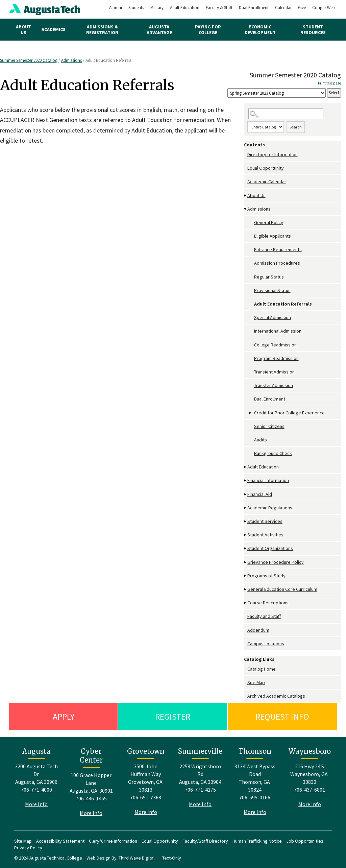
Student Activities (265, 535)
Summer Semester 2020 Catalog (29, 60)
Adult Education (185, 8)
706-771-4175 (200, 790)
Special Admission (273, 317)
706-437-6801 (310, 790)
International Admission (278, 331)
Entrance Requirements (278, 249)
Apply (64, 716)
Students (136, 8)
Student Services (265, 521)
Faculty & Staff (219, 8)
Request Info (282, 716)
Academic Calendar (267, 182)
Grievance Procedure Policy (276, 562)
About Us (23, 30)
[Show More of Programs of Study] (246, 576)
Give (302, 8)
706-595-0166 (255, 797)
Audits (261, 440)
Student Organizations (270, 548)
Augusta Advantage (159, 30)
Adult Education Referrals (283, 304)
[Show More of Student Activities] (246, 535)
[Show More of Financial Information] (246, 480)
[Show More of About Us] (246, 196)
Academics (54, 29)
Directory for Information (273, 154)
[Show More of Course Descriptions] (246, 603)
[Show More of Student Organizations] (246, 548)
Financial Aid (260, 494)
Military (157, 8)
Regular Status (269, 277)
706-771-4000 (36, 790)
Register (173, 716)
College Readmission (275, 345)
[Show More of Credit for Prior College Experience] (251, 413)
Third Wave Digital (137, 858)
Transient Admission (274, 372)
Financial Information (268, 480)
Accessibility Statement (60, 841)
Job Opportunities (305, 841)
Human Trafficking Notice (257, 841)
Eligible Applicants (273, 236)
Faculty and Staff (264, 616)
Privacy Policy (28, 848)
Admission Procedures (277, 263)
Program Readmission (276, 358)
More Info (36, 804)
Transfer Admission (274, 385)
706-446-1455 (91, 798)
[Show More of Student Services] (246, 521)
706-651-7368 (146, 797)
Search (296, 127)
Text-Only (172, 858)
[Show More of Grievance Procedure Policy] (246, 562)
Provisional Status (272, 290)
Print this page (329, 83)
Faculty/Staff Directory (205, 841)
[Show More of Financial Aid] (246, 494)
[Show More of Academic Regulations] (246, 508)
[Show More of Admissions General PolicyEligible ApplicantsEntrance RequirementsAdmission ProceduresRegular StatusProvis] (246, 209)
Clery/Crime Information (113, 841)
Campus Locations (266, 644)
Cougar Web (324, 8)
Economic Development (260, 30)
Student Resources (313, 30)
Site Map (256, 682)
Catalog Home (262, 669)
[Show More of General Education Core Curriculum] (246, 589)
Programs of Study (266, 576)
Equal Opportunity (266, 168)
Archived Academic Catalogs (276, 696)
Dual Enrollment (254, 8)
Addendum (258, 630)
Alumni (116, 8)
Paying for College (208, 30)
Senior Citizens (269, 426)
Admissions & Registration (102, 30)
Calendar (283, 8)
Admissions (71, 60)
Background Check (273, 453)
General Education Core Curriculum (282, 589)
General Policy (269, 222)
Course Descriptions (268, 603)
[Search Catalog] (286, 114)
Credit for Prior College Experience (289, 413)
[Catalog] (277, 93)
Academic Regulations (270, 508)
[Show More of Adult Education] (246, 467)
